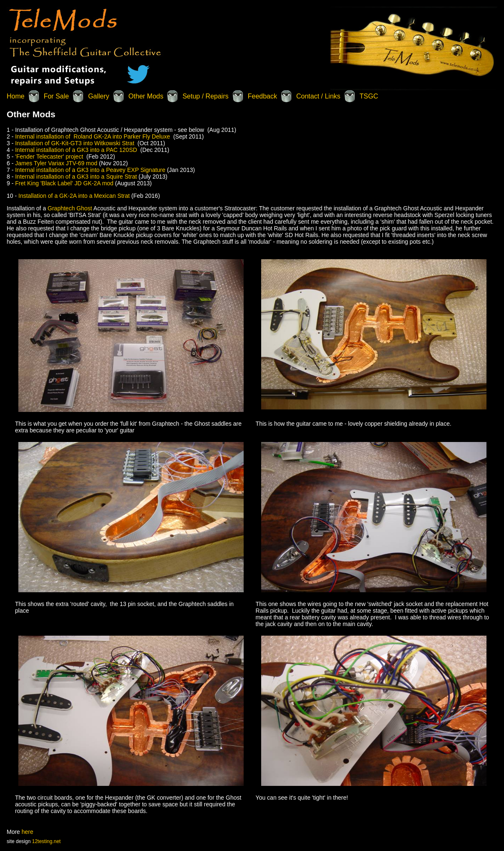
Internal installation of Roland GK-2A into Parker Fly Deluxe (92, 136)
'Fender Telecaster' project (51, 157)
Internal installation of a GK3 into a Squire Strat (77, 177)
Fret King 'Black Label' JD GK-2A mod (65, 183)
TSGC (369, 96)
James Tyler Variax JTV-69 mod (57, 163)
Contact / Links (318, 96)
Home (16, 96)
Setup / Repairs (205, 96)
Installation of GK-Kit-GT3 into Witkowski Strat (75, 143)
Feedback (262, 96)
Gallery (99, 96)
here (28, 832)
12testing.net (47, 841)
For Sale (56, 96)
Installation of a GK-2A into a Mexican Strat (73, 196)
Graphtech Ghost (71, 208)
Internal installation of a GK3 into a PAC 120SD (76, 150)
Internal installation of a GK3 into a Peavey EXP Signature (91, 170)
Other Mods (146, 96)
